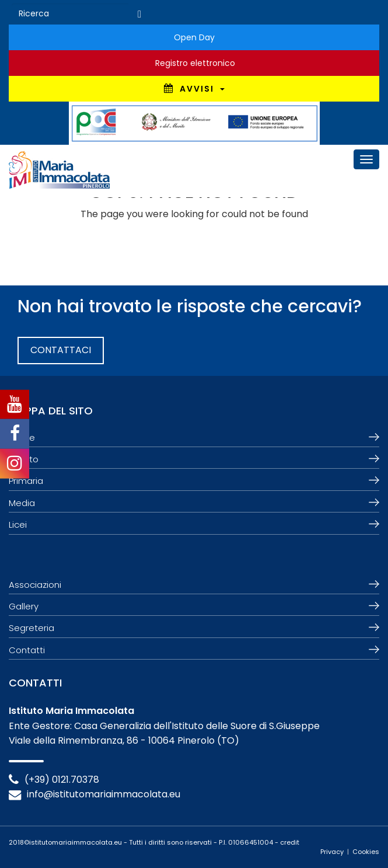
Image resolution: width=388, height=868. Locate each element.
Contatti (27, 650)
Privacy (332, 852)
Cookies (366, 852)
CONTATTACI (61, 350)
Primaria (26, 481)
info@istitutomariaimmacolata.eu (104, 794)
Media (22, 503)
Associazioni (35, 585)
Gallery (24, 606)
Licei (18, 524)
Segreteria (32, 628)
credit (290, 842)
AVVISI (194, 89)
